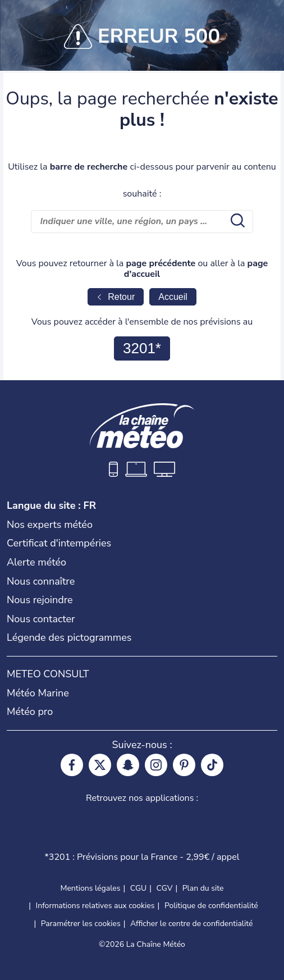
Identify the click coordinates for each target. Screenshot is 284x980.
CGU (138, 888)
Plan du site (203, 888)
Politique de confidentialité (211, 906)
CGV (165, 888)
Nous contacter (41, 619)
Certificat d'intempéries (59, 543)
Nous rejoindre (40, 600)
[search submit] (236, 221)
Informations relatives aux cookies (95, 906)
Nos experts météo (50, 525)
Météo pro (30, 712)
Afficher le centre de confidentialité (192, 924)
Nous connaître (41, 581)
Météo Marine (38, 693)
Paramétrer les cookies (81, 924)
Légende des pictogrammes (69, 637)
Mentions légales (90, 888)
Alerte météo (36, 562)
